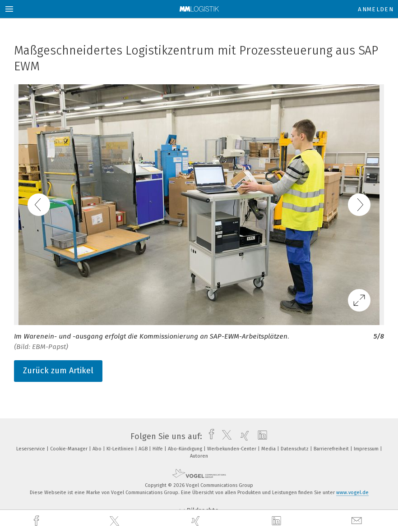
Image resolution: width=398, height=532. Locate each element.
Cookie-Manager (69, 449)
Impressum (367, 449)
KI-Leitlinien (121, 449)
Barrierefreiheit (332, 449)
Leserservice (31, 449)
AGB (144, 449)
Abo (98, 449)
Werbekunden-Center (232, 449)
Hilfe (158, 449)
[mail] (358, 521)
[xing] (197, 521)
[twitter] (116, 521)
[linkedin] (278, 521)
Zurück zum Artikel (58, 371)
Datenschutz (295, 449)
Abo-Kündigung (186, 449)
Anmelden (376, 9)
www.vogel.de (352, 493)
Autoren (199, 456)
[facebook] (37, 521)
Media (269, 449)
